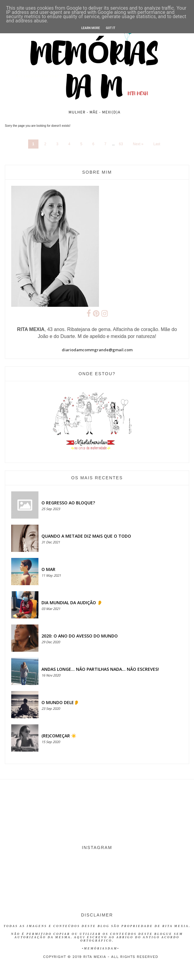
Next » (138, 144)
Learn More (90, 28)
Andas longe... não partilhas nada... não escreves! (100, 669)
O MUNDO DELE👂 (60, 702)
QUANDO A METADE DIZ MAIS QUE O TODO (86, 536)
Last (157, 144)
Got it (111, 28)
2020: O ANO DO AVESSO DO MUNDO (80, 636)
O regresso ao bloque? (68, 503)
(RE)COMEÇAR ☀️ (59, 736)
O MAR (48, 569)
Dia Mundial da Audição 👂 (72, 603)
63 (121, 144)
